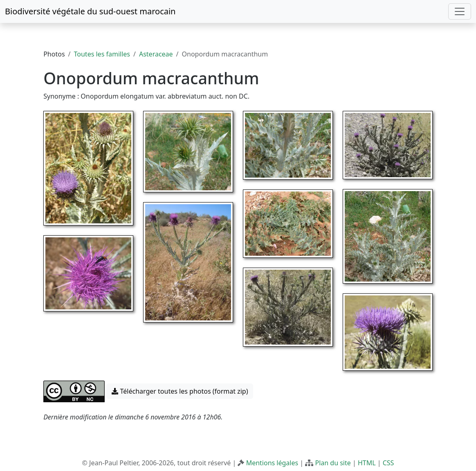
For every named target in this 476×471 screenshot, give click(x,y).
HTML (367, 463)
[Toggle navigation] (460, 11)
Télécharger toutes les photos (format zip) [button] (180, 391)
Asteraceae (156, 54)
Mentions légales (272, 463)
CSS (388, 463)
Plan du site (333, 463)
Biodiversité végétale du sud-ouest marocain (90, 11)
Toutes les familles (102, 54)
